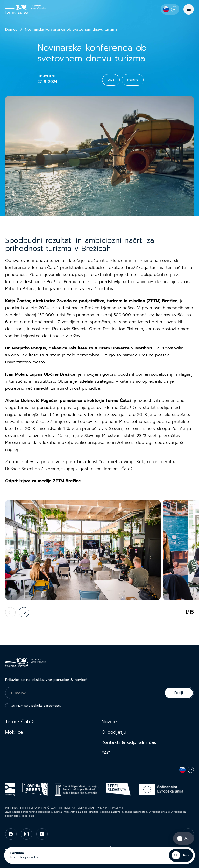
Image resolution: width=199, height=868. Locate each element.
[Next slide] (24, 612)
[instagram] (26, 834)
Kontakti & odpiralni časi (130, 742)
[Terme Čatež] (26, 9)
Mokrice (14, 732)
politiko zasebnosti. (46, 706)
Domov (11, 30)
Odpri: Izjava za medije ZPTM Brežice (43, 481)
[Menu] (189, 9)
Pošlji (179, 693)
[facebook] (11, 834)
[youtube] (42, 834)
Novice (109, 722)
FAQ (106, 753)
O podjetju (114, 732)
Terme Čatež (20, 722)
